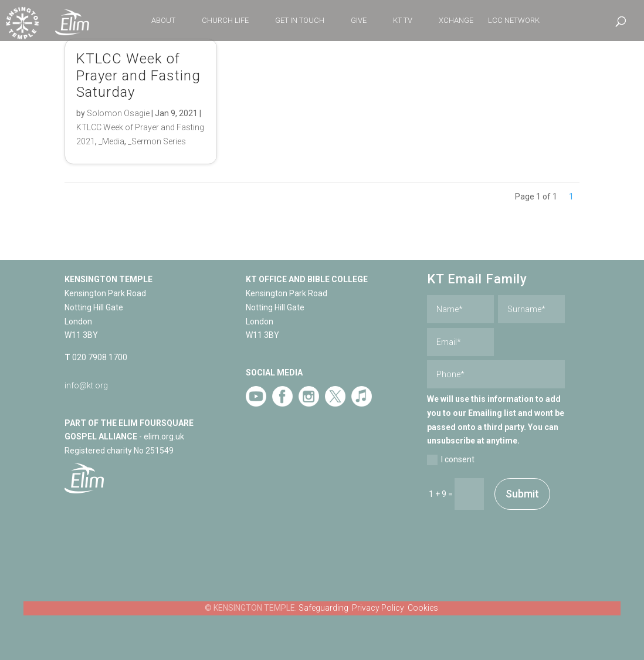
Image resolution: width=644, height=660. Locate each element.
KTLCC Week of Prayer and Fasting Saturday (138, 76)
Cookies (423, 608)
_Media (111, 141)
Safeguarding (323, 608)
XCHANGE (456, 21)
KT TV (403, 21)
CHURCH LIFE (225, 21)
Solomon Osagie (118, 113)
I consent (451, 460)
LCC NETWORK (514, 21)
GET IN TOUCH (300, 21)
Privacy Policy (378, 608)
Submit (522, 494)
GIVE (359, 21)
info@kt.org (86, 385)
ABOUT (163, 21)
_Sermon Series (157, 141)
